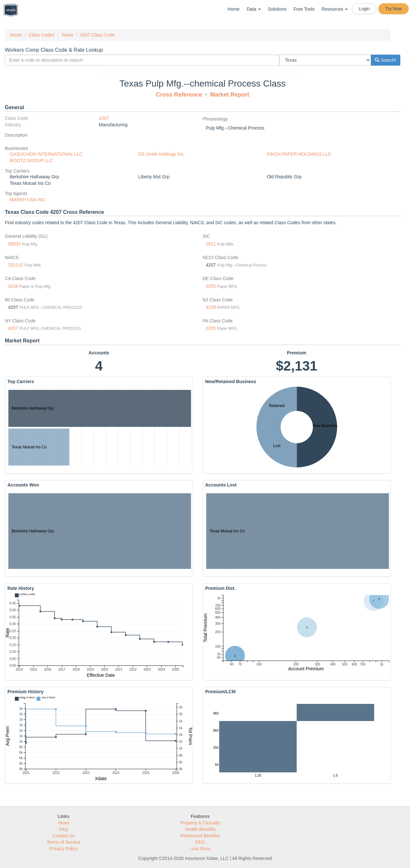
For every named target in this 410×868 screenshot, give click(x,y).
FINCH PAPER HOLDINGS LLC (299, 154)
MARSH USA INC (27, 200)
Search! (385, 60)
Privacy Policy (63, 849)
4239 (13, 286)
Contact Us (63, 836)
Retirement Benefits (200, 836)
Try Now (394, 9)
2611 (211, 244)
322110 (16, 265)
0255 (211, 286)
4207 (104, 118)
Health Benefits (200, 829)
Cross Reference (179, 95)
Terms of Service (64, 842)
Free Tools (304, 9)
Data (254, 9)
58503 (14, 244)
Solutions (277, 9)
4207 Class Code (97, 35)
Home (234, 9)
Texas (67, 35)
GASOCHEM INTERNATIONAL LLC (46, 154)
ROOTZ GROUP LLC (31, 161)
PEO (200, 842)
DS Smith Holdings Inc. (161, 154)
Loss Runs (200, 849)
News (63, 823)
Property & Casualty (200, 823)
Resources (335, 9)
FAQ (64, 829)
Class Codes (41, 35)
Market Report (230, 95)
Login (364, 9)
